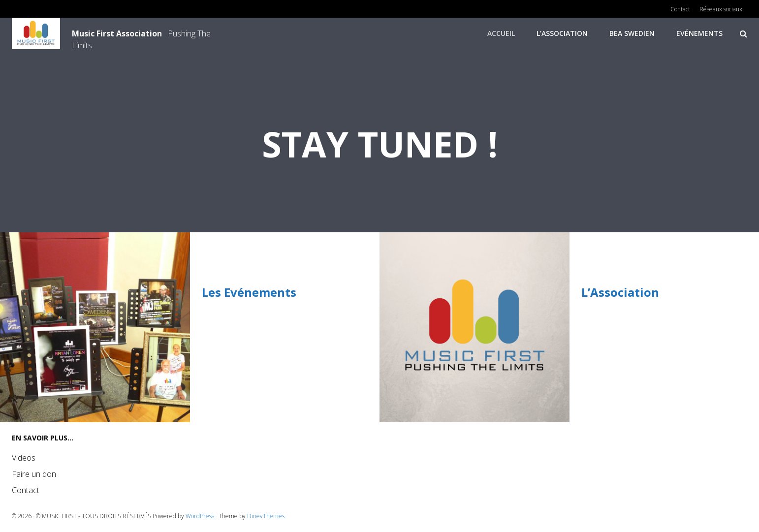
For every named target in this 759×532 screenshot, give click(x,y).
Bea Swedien (632, 33)
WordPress (200, 516)
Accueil (501, 33)
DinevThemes (266, 516)
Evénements (699, 33)
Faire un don (34, 474)
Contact (26, 490)
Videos (24, 458)
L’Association (562, 33)
